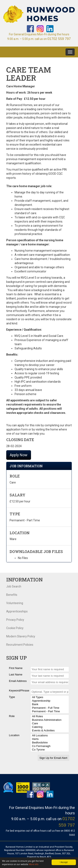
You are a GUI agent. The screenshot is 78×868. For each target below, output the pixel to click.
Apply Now (19, 455)
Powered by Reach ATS (39, 857)
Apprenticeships (17, 611)
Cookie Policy (15, 628)
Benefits (12, 595)
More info (33, 864)
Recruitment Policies (20, 645)
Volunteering (15, 603)
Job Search (14, 586)
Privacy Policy (15, 620)
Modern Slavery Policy (21, 636)
